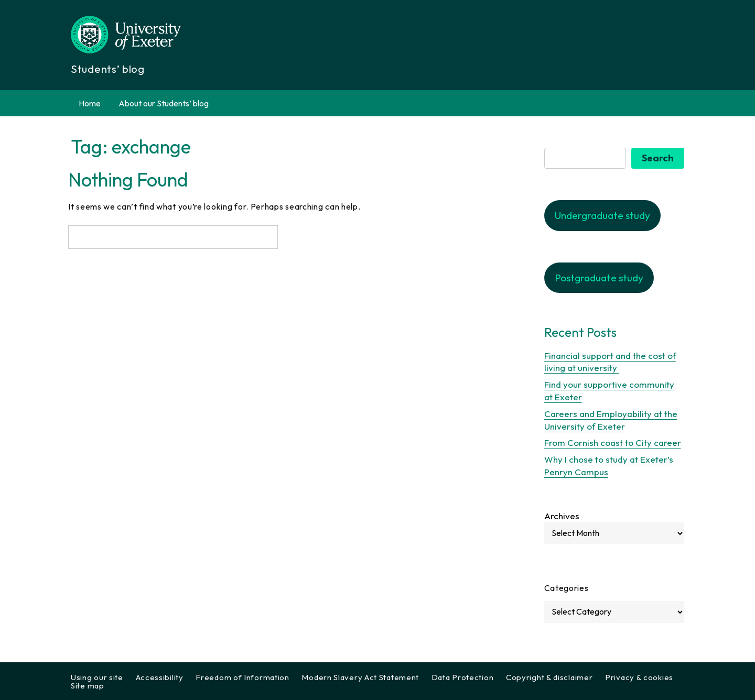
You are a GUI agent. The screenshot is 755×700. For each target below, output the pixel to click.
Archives (562, 516)
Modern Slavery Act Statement (360, 677)
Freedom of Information (242, 677)
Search (658, 158)
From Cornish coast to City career (613, 442)
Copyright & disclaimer (549, 677)
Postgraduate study (599, 278)
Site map (88, 686)
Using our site (97, 677)
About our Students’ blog (164, 103)
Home (90, 103)
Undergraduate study (602, 215)
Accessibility (160, 677)
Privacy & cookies (639, 677)
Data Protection (463, 677)
